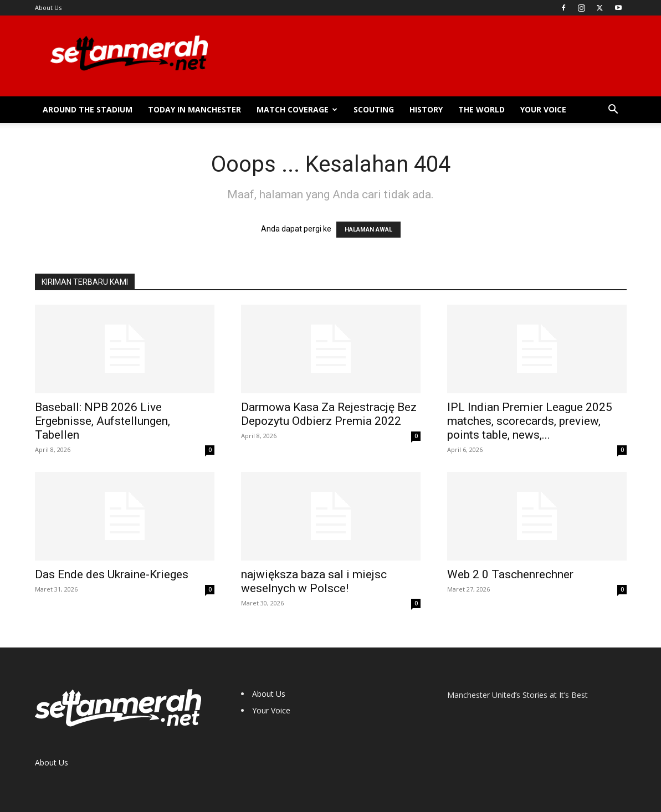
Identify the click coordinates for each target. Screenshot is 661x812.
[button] (613, 111)
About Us (48, 7)
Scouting (374, 109)
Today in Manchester (194, 109)
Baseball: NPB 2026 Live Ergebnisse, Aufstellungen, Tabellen (103, 421)
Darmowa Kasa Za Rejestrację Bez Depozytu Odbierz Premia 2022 (329, 414)
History (426, 109)
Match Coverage (297, 109)
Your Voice (543, 109)
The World (481, 109)
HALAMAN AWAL (368, 230)
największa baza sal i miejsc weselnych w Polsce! (314, 581)
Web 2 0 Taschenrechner (510, 574)
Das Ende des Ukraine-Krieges (112, 574)
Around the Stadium (88, 109)
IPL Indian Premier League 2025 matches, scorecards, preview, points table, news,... (530, 421)
